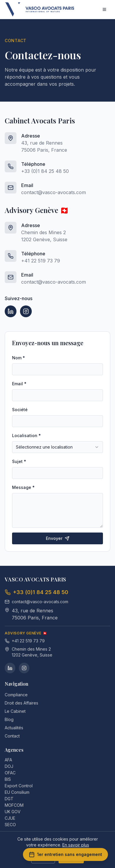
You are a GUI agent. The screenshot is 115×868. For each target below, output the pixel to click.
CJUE (12, 818)
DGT (11, 799)
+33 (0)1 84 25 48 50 (45, 171)
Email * (19, 384)
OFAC (12, 773)
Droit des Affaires (21, 703)
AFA (11, 760)
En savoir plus (76, 845)
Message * (23, 487)
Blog (9, 719)
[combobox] (57, 447)
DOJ (11, 766)
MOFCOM (16, 805)
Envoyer (58, 538)
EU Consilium (19, 792)
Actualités (14, 728)
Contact (12, 736)
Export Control (21, 786)
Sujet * (19, 461)
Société (20, 410)
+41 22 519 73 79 (41, 261)
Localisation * (26, 435)
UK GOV (15, 812)
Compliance (16, 695)
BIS (10, 779)
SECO (13, 825)
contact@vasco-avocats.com (54, 192)
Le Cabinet (15, 711)
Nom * (19, 358)
